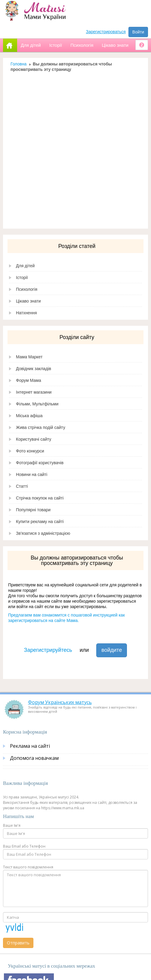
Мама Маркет (29, 357)
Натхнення (26, 313)
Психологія (27, 289)
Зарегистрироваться (106, 32)
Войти (138, 32)
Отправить (18, 943)
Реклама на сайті (30, 746)
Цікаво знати (28, 301)
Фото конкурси (30, 451)
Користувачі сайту (34, 439)
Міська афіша (29, 416)
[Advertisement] (73, 149)
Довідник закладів (34, 369)
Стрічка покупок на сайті (40, 498)
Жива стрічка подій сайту (41, 427)
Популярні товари (33, 510)
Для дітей (25, 266)
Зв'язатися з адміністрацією (43, 533)
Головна (18, 64)
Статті (22, 486)
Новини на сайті (32, 474)
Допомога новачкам (34, 758)
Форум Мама (28, 380)
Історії (22, 278)
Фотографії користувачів (40, 463)
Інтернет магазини (34, 392)
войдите (112, 650)
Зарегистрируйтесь (48, 650)
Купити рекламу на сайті (40, 522)
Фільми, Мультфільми (37, 404)
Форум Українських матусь (60, 702)
